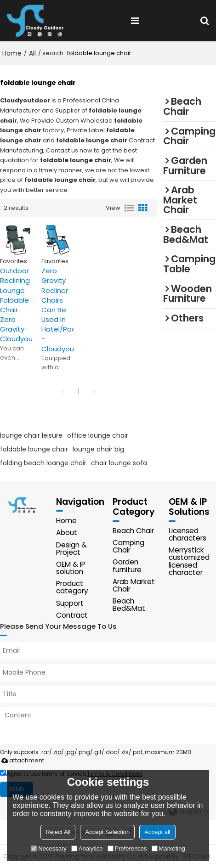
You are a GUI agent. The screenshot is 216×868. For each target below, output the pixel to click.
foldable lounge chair (34, 449)
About (67, 533)
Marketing (168, 848)
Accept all (157, 832)
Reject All (58, 832)
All (32, 53)
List (129, 208)
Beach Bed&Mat (129, 605)
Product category (72, 587)
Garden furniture (127, 566)
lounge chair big (98, 449)
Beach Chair (133, 531)
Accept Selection (107, 832)
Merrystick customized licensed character (189, 561)
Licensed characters (188, 534)
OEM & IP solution (71, 568)
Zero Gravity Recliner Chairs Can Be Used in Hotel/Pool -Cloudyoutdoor (57, 310)
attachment (21, 760)
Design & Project (71, 549)
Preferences (127, 848)
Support (70, 603)
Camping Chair (128, 546)
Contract (72, 615)
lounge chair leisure (31, 435)
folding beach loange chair (43, 463)
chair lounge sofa (119, 463)
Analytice (87, 848)
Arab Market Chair (134, 585)
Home (12, 53)
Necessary (48, 848)
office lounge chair (98, 435)
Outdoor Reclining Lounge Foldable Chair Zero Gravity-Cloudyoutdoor (16, 305)
